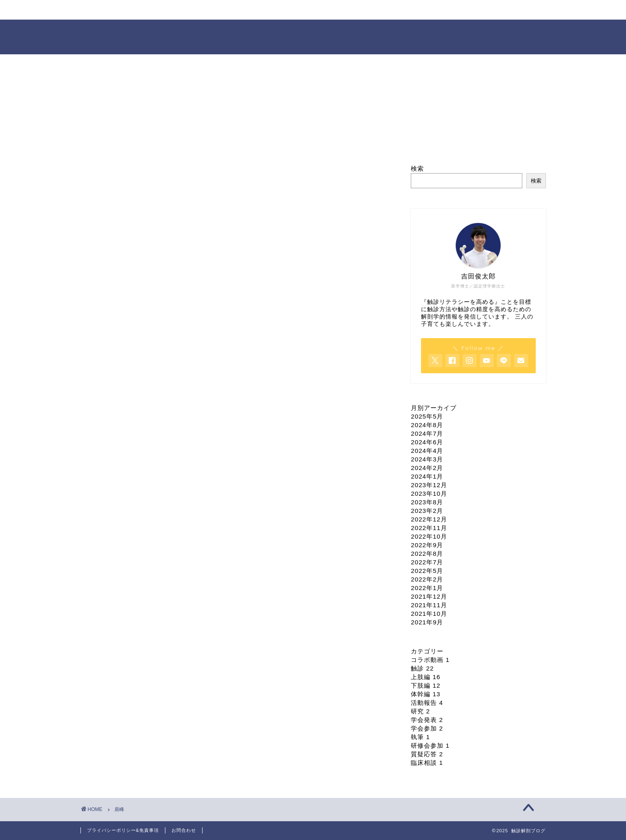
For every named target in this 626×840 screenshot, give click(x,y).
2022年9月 (427, 545)
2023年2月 (427, 511)
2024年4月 (427, 451)
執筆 (420, 737)
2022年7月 (427, 562)
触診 (422, 668)
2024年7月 (427, 433)
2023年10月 (429, 494)
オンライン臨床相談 (341, 10)
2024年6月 (427, 442)
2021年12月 (429, 596)
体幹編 (426, 694)
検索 (417, 168)
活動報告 (427, 703)
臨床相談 (427, 763)
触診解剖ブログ (313, 36)
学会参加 (427, 728)
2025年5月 (427, 416)
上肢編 (426, 677)
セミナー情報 (267, 10)
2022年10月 (429, 536)
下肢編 (426, 685)
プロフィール (192, 10)
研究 (420, 711)
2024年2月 (427, 468)
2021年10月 (429, 614)
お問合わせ (184, 830)
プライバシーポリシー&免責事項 (123, 830)
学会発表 (427, 720)
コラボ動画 (430, 660)
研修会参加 (430, 745)
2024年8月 (427, 425)
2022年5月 (427, 571)
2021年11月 (429, 605)
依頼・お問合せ (417, 10)
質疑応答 (427, 754)
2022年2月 (427, 579)
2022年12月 (429, 519)
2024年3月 (427, 459)
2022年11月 (429, 528)
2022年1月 (427, 588)
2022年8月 (427, 554)
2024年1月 (427, 476)
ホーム (118, 10)
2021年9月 (427, 622)
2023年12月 (429, 485)
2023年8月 (427, 502)
